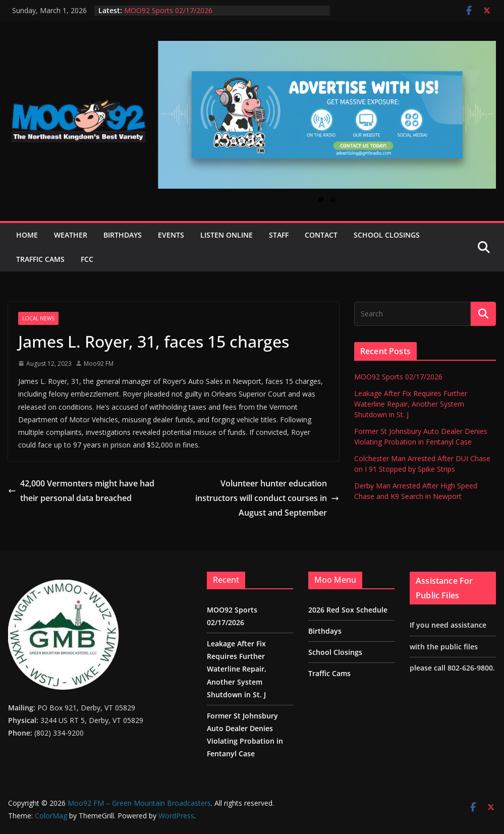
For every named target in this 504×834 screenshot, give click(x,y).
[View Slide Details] (327, 115)
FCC (87, 259)
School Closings (387, 235)
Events (171, 235)
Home (27, 235)
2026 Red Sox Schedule (348, 610)
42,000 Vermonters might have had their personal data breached (81, 491)
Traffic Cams (40, 259)
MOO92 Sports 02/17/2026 (168, 10)
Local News (38, 318)
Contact (321, 235)
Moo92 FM (99, 364)
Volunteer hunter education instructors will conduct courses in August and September (267, 498)
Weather (71, 235)
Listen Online (227, 235)
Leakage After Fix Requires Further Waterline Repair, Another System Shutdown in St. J (411, 404)
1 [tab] (321, 200)
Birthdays (123, 235)
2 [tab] (333, 200)
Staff (279, 235)
